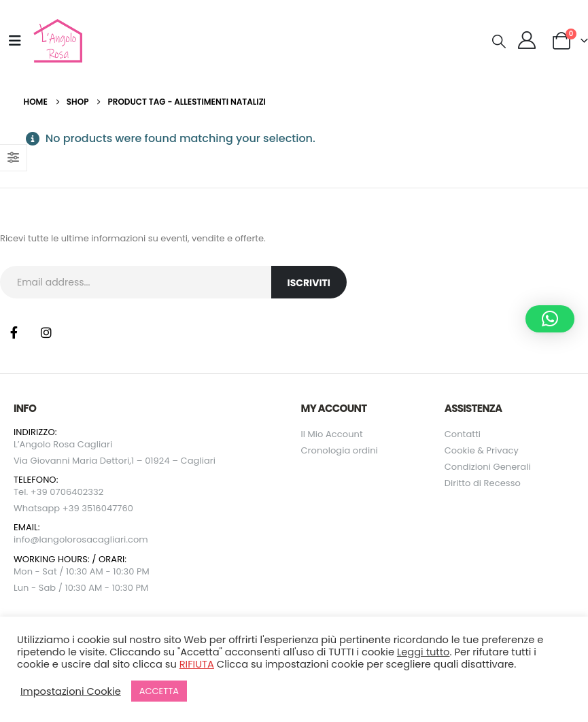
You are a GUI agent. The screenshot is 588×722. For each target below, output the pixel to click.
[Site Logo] (56, 41)
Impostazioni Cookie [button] (71, 691)
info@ (27, 539)
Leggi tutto (423, 652)
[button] (499, 41)
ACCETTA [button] (159, 691)
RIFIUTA (197, 664)
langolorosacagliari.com (94, 539)
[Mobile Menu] (15, 41)
